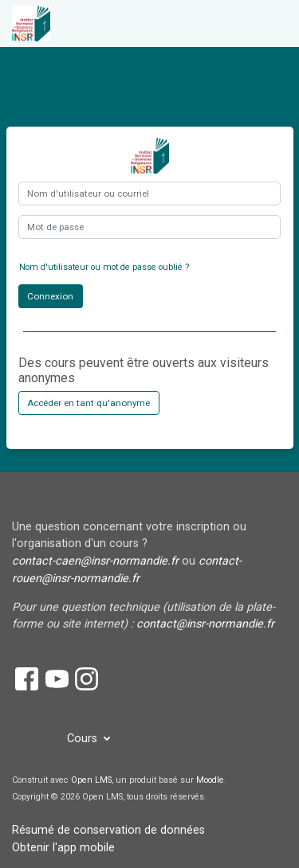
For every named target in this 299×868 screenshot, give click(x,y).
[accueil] (39, 23)
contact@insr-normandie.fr (205, 624)
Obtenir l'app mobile (63, 848)
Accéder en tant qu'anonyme (89, 403)
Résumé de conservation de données (108, 830)
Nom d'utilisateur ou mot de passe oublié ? (104, 267)
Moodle (210, 780)
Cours (84, 739)
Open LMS (91, 780)
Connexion (50, 296)
